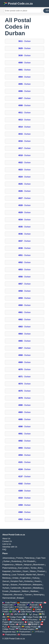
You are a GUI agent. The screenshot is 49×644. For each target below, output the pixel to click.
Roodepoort (15, 591)
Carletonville (16, 588)
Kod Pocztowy (31, 620)
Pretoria (20, 558)
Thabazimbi (7, 595)
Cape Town (41, 558)
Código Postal (8, 609)
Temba (33, 568)
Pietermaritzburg (9, 568)
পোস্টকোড (39, 632)
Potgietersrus (8, 565)
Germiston (17, 571)
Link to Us (7, 544)
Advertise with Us (10, 547)
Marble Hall (31, 575)
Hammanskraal (9, 598)
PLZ (4, 627)
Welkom (25, 591)
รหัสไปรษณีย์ (19, 614)
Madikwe (34, 591)
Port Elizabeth (29, 561)
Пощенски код (9, 632)
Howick (38, 581)
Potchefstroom (25, 585)
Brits (40, 568)
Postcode (38, 603)
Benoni (40, 575)
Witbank (19, 565)
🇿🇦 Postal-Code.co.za (18, 4)
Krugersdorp (25, 578)
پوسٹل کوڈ (33, 614)
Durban (7, 561)
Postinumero (18, 622)
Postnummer (25, 632)
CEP (14, 612)
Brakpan (21, 598)
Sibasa (33, 571)
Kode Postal (10, 603)
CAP (7, 614)
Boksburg (6, 578)
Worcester (18, 595)
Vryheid (6, 588)
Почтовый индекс (26, 629)
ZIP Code (23, 624)
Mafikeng (6, 575)
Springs (6, 585)
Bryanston (27, 588)
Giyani (25, 571)
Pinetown (41, 571)
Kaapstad (6, 571)
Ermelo (5, 591)
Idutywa (14, 585)
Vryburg (36, 578)
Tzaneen (28, 595)
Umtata (15, 578)
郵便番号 (35, 624)
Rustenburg (16, 561)
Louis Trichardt (18, 575)
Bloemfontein (39, 565)
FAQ (4, 550)
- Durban (24, 41)
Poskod (35, 607)
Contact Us (7, 541)
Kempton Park (17, 581)
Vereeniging (39, 595)
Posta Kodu (16, 620)
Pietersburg (30, 558)
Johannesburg (8, 558)
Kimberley (29, 581)
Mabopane (37, 585)
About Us (6, 539)
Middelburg (38, 588)
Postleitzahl (25, 603)
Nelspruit (28, 565)
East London (24, 568)
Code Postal (26, 612)
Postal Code (8, 605)
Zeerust (6, 581)
